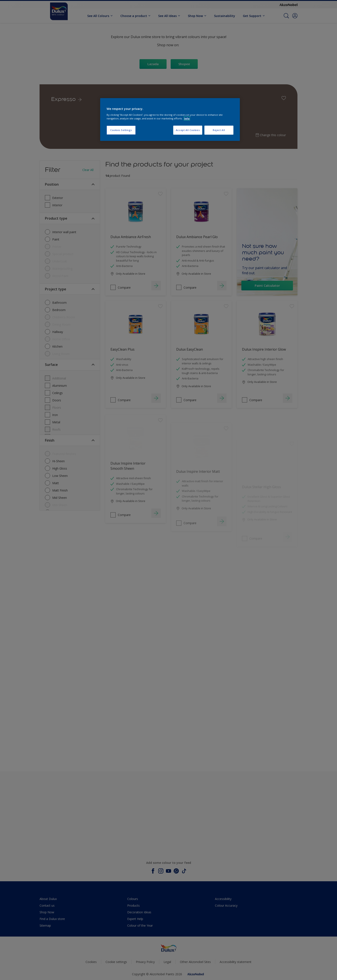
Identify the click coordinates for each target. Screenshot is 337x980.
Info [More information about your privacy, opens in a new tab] (187, 118)
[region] (170, 120)
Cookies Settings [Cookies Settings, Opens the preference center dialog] (121, 130)
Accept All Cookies (188, 130)
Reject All (219, 130)
